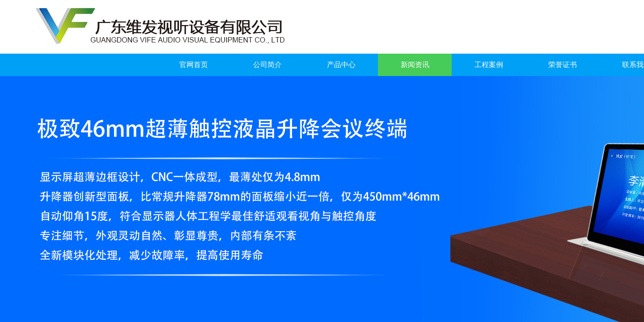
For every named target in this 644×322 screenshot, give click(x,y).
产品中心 (341, 65)
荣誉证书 (563, 65)
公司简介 (267, 65)
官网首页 (194, 65)
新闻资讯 (415, 65)
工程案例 (489, 65)
